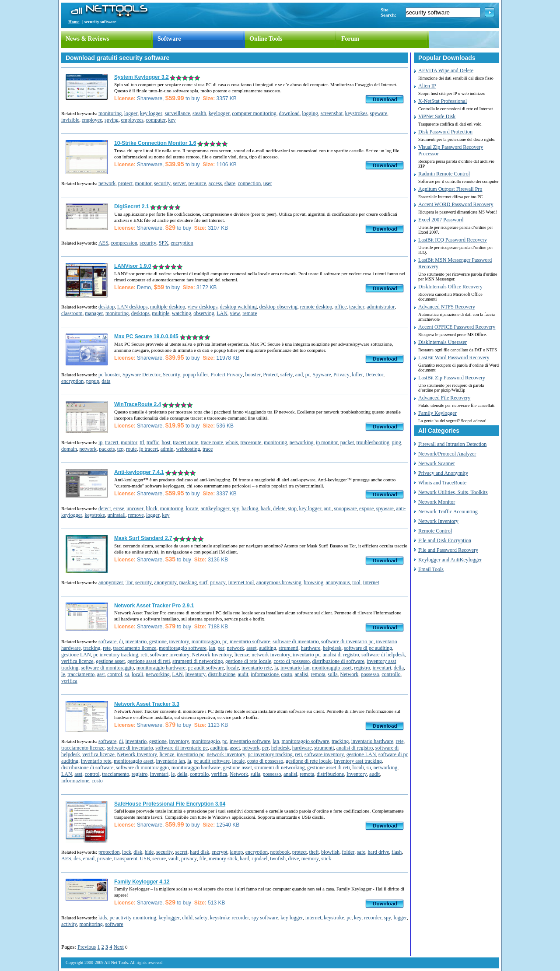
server (180, 183)
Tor (129, 582)
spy (236, 508)
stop (292, 508)
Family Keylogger (437, 413)
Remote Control (435, 531)
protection (109, 852)
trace (208, 449)
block (152, 508)
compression (124, 243)
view (235, 313)
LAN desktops (133, 307)
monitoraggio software (183, 648)
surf (204, 582)
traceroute (251, 442)
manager (94, 313)
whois (232, 442)
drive (294, 859)
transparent (126, 859)
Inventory (195, 674)
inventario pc (306, 655)
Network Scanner (437, 463)
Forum (350, 39)
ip (100, 442)
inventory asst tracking (358, 761)
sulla (333, 674)
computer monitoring (254, 113)
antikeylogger (215, 508)
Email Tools (431, 569)
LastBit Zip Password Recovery (452, 378)
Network (349, 674)
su (127, 674)
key (172, 120)
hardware (311, 648)
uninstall (117, 515)
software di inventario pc (347, 641)
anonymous (338, 582)
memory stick (223, 859)
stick (326, 859)
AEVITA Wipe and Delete (446, 70)
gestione (158, 641)
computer (156, 120)
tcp (121, 449)
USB (145, 859)
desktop (107, 307)
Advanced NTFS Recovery (447, 307)
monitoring (110, 113)
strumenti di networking (198, 661)
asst (101, 674)
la (276, 668)
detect (105, 508)
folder (348, 852)
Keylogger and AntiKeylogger (450, 560)
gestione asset (110, 661)
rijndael (260, 859)
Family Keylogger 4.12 (142, 882)
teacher (357, 307)
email (89, 859)
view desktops (203, 307)
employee (92, 120)
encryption (182, 243)
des (77, 859)
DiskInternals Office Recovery (450, 287)
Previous (87, 947)
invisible (70, 120)
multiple (161, 313)
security (162, 183)
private (104, 859)
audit (243, 674)
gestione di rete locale (248, 661)
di (121, 641)
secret (181, 852)
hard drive (379, 852)
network (107, 183)
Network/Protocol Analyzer (447, 454)
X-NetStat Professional (443, 101)
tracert (112, 442)
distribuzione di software (338, 661)
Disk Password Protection (445, 132)
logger (131, 113)
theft (314, 852)
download (289, 113)
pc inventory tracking (116, 655)
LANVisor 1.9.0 (133, 266)
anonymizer (111, 582)
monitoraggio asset (332, 668)
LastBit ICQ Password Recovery (453, 240)
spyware (378, 113)
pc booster (109, 375)
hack (266, 508)
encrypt (220, 852)
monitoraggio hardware (161, 668)
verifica (69, 681)
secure (159, 859)
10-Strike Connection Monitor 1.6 (155, 143)
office (341, 307)
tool (356, 582)
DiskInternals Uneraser (443, 342)
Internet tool (241, 582)
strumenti (289, 648)
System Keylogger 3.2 (142, 77)
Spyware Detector (141, 375)
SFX (164, 243)
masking (188, 582)
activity (69, 924)
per (221, 648)
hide (149, 852)
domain (69, 449)
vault (173, 859)
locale (233, 668)
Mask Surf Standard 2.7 (143, 538)
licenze (242, 655)
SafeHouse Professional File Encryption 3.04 (170, 804)
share (230, 183)
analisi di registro (341, 655)
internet (313, 918)
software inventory (170, 655)
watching (182, 313)
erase (119, 508)
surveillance (177, 113)
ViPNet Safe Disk (437, 116)
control (115, 674)
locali (138, 674)
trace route (212, 442)
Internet (371, 582)
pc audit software (206, 668)
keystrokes (356, 113)
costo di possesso (292, 661)
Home (74, 22)
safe (361, 852)
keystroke (95, 515)
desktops (140, 313)
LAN (222, 313)
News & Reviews (87, 39)
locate (192, 508)
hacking (250, 508)
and (299, 375)
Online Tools (266, 39)
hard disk (199, 852)
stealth (199, 113)
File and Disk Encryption (445, 540)
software (107, 641)
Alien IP (427, 86)
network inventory (271, 655)
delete (279, 508)
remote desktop (316, 307)
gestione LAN (76, 655)
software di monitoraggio (107, 668)
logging (310, 113)
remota (318, 674)
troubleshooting (373, 442)
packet (347, 442)
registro (362, 668)
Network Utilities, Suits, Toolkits (453, 492)
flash (397, 852)
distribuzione (222, 674)
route (131, 449)
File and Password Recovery (448, 550)
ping (396, 442)
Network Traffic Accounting (448, 512)
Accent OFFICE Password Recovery (457, 327)
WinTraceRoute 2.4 (138, 404)
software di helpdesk (383, 655)
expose (366, 508)
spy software (265, 918)
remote (250, 313)
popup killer (195, 375)
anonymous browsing (279, 582)
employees (132, 120)
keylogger (219, 113)
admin (167, 449)
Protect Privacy (227, 375)
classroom (72, 313)
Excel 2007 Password (441, 220)
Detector (374, 375)
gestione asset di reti (149, 661)
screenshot (331, 113)
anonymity (166, 582)
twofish (278, 859)
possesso (370, 674)
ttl (142, 442)
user (268, 183)
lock (127, 852)
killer (357, 375)
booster (253, 375)
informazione (265, 674)
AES (103, 243)
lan (212, 648)
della (399, 668)
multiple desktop (168, 307)
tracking (92, 648)
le (63, 674)
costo (287, 674)
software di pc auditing (368, 648)
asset (251, 648)
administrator (381, 307)
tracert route (185, 442)
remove (136, 515)
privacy (218, 582)
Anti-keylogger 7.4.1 (139, 472)
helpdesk (332, 648)
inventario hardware (372, 741)
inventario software (250, 641)
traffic (153, 442)
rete (107, 648)
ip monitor (327, 442)
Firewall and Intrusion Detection (452, 444)
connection (250, 183)
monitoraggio (206, 641)
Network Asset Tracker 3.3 (147, 704)
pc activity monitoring (133, 918)
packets (107, 449)
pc (308, 375)
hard (244, 859)
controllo (391, 674)
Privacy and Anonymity (443, 473)
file (203, 859)
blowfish (330, 852)
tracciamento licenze (135, 648)
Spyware (322, 375)
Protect (270, 375)
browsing (313, 582)
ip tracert (149, 449)
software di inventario (296, 641)
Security (171, 375)
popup (93, 381)
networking (302, 442)
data (106, 381)
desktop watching (238, 307)
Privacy (341, 375)
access (215, 183)
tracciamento (81, 674)
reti (144, 655)
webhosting (188, 449)
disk (138, 852)
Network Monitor (437, 502)
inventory (179, 641)
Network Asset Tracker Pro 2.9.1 (154, 606)
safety (287, 375)
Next (118, 947)
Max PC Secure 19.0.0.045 (146, 337)
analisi (301, 674)
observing (204, 313)
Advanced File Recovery (444, 398)
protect (125, 183)
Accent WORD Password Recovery (456, 204)
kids (103, 918)
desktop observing (278, 307)
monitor (143, 183)
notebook (280, 852)
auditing (268, 648)
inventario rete (257, 668)
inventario (136, 641)
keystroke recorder (230, 918)
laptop (236, 852)
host (166, 442)
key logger (151, 113)
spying (112, 120)
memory (310, 859)
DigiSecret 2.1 (131, 207)
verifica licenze (77, 661)
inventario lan (295, 668)
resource (197, 183)
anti (328, 508)
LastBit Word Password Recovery (454, 358)
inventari (382, 668)
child (187, 918)
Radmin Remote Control (444, 174)
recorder (373, 918)
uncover (135, 508)
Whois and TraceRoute (442, 483)
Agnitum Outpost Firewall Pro (450, 189)
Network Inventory (212, 655)
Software (169, 39)
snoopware (346, 508)
